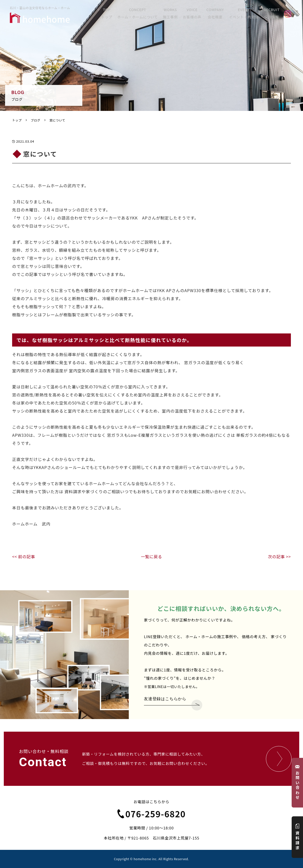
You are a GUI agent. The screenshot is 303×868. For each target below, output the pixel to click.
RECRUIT (273, 14)
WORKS (175, 14)
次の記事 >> (279, 556)
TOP (111, 14)
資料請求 (298, 837)
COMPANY (218, 14)
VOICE (196, 14)
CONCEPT (142, 14)
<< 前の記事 (24, 556)
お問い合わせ (298, 783)
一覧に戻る (151, 556)
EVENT (246, 14)
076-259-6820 (152, 814)
